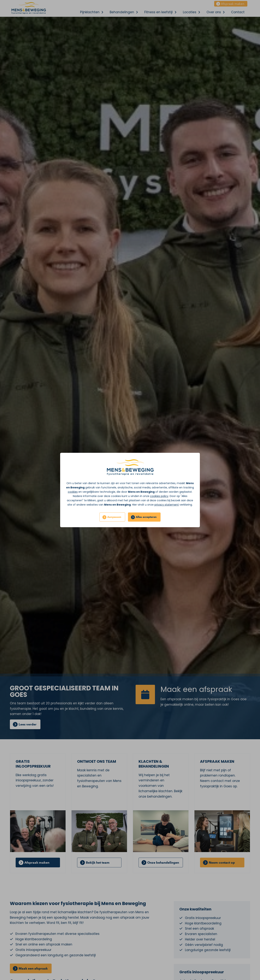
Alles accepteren (146, 517)
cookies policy (159, 496)
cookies (73, 492)
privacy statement (167, 505)
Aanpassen (114, 517)
